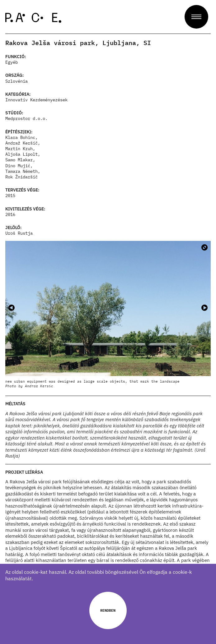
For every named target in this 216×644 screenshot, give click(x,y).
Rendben (108, 610)
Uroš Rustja (19, 233)
